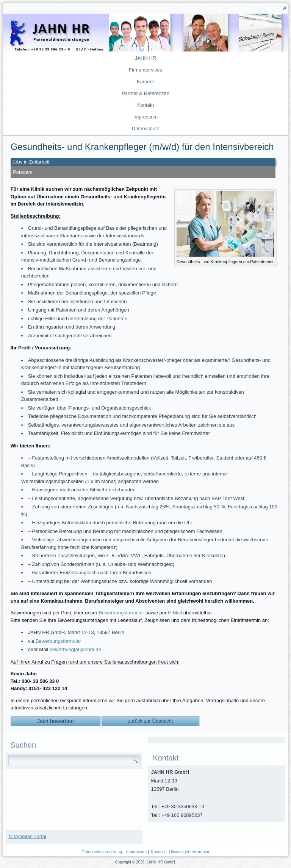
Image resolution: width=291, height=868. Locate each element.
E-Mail (175, 613)
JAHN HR (145, 58)
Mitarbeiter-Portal (27, 836)
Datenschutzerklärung (102, 852)
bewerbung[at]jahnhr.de (75, 649)
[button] (285, 8)
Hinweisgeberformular (189, 852)
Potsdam (23, 172)
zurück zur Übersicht (150, 721)
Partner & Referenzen (145, 93)
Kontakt (145, 105)
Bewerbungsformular (121, 613)
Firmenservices (145, 70)
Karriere (145, 82)
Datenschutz (145, 129)
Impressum (145, 117)
